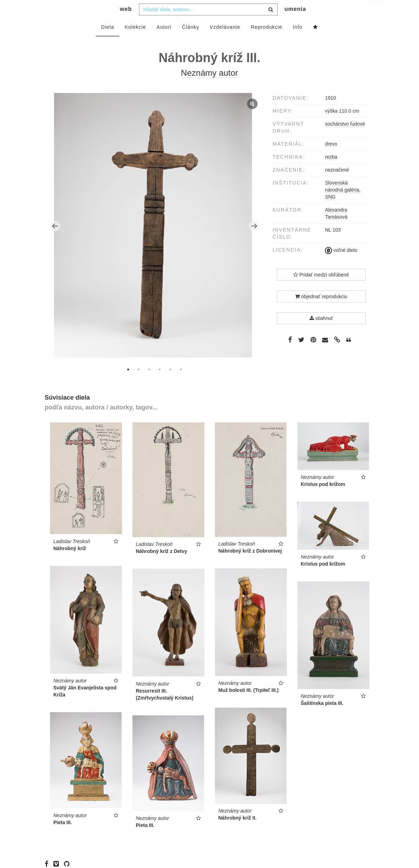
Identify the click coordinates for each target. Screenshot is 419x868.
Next (254, 240)
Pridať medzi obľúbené (321, 289)
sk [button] (376, 11)
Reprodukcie (267, 41)
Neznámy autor (210, 87)
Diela (108, 41)
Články (191, 41)
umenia (295, 23)
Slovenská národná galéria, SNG (343, 204)
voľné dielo (341, 264)
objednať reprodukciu (321, 311)
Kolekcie (135, 41)
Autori (164, 41)
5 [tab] (170, 383)
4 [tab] (160, 383)
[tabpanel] (155, 240)
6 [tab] (181, 383)
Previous (55, 240)
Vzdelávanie (225, 41)
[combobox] (208, 24)
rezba (331, 171)
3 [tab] (149, 383)
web (126, 23)
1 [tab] (128, 383)
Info (297, 41)
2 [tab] (139, 383)
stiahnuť (321, 332)
